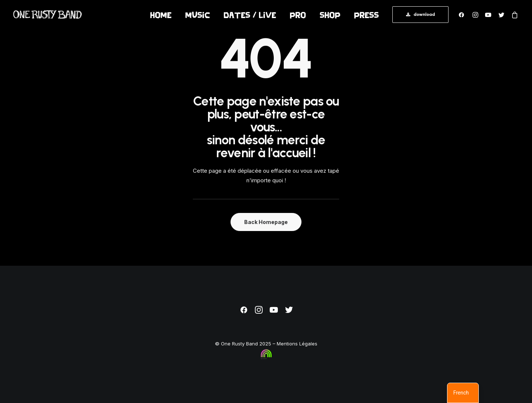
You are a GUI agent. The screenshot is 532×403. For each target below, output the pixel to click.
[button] (463, 15)
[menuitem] (161, 15)
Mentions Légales (297, 344)
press (366, 15)
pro (298, 15)
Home (161, 15)
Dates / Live (250, 15)
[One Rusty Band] (48, 15)
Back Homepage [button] (266, 222)
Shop (330, 15)
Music (197, 15)
